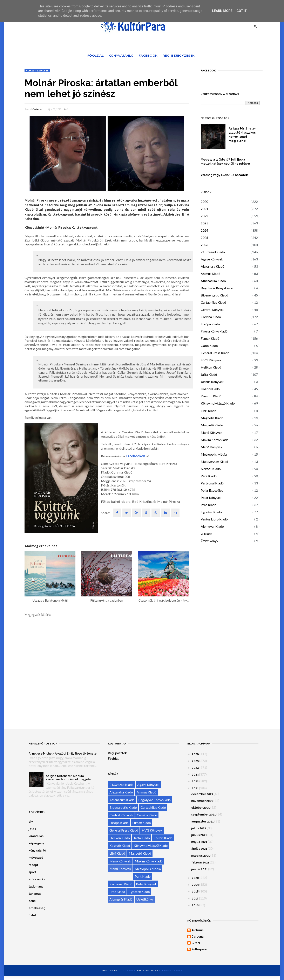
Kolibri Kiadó (210, 389)
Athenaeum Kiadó (213, 281)
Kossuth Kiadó (211, 396)
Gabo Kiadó (209, 346)
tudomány (36, 887)
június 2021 (199, 835)
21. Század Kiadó (213, 252)
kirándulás (36, 836)
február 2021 (200, 862)
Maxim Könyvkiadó (215, 440)
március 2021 (201, 856)
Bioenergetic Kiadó (214, 295)
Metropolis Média (214, 454)
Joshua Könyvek (212, 382)
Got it (241, 11)
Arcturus (197, 930)
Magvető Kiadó (212, 425)
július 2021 (199, 828)
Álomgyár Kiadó (212, 526)
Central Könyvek (213, 310)
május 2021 (199, 842)
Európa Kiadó (210, 324)
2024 (204, 230)
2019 (195, 885)
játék (32, 829)
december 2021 (202, 794)
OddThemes (127, 970)
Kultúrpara (199, 949)
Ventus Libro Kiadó (214, 519)
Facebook (148, 55)
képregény (36, 843)
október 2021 (201, 808)
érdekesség (37, 908)
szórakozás (37, 879)
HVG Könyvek (211, 360)
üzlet (32, 915)
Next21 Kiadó (211, 469)
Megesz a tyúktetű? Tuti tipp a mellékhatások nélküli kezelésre (225, 162)
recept (33, 865)
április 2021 (199, 849)
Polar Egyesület (212, 490)
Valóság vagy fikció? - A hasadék (224, 175)
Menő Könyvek (212, 447)
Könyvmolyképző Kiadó (218, 403)
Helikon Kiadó (211, 367)
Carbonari (38, 109)
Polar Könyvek (211, 498)
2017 (195, 898)
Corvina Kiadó (211, 317)
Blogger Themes (171, 970)
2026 (204, 245)
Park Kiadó (209, 476)
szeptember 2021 (204, 814)
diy (31, 822)
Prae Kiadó (209, 505)
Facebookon (135, 456)
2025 (204, 237)
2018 (195, 891)
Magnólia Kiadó (212, 418)
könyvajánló (37, 850)
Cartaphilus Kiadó (213, 302)
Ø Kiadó (207, 534)
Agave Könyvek (212, 259)
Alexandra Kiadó (212, 266)
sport (32, 872)
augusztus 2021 (202, 821)
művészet (36, 858)
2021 (204, 209)
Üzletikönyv (209, 541)
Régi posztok (117, 753)
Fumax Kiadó (210, 338)
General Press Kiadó (215, 353)
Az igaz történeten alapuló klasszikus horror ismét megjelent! (243, 135)
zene (32, 901)
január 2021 (199, 869)
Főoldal (96, 55)
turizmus (35, 894)
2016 (195, 905)
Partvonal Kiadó (212, 483)
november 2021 (202, 801)
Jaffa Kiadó (209, 374)
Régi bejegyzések (179, 55)
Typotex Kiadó (211, 512)
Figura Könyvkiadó (214, 331)
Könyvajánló (121, 55)
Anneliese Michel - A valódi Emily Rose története (63, 754)
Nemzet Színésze (37, 71)
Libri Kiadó (209, 411)
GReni (196, 943)
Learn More (222, 11)
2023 (204, 223)
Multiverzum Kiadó (214, 461)
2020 (204, 201)
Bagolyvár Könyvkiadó (217, 288)
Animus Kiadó (211, 274)
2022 (204, 216)
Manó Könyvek (212, 432)
